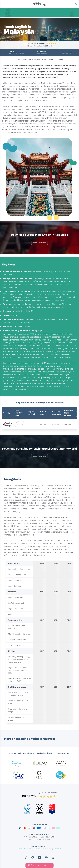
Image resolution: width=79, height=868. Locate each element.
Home (19, 59)
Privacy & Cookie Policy (43, 849)
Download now (39, 243)
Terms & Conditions (24, 849)
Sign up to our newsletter (40, 865)
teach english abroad (31, 59)
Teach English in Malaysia (52, 59)
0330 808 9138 (43, 834)
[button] (3, 4)
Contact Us (58, 849)
